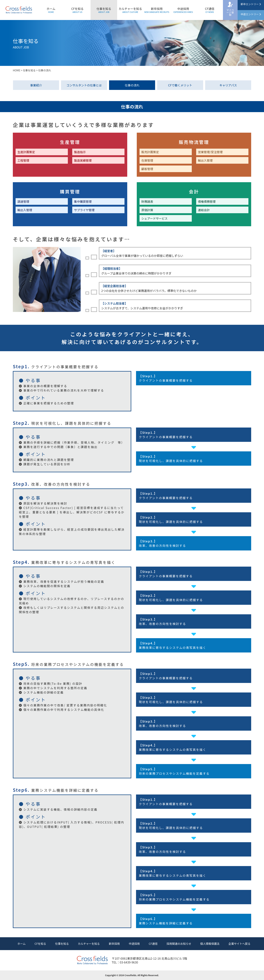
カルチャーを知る (130, 10)
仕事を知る (104, 10)
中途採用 (183, 10)
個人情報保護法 (210, 944)
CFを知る (77, 10)
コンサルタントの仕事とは (84, 85)
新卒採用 (157, 10)
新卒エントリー (251, 4)
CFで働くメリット (180, 85)
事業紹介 (36, 85)
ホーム (51, 10)
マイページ (230, 12)
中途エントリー (251, 14)
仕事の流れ (132, 85)
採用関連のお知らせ (179, 944)
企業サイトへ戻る (239, 944)
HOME (16, 70)
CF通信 (210, 10)
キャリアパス (228, 85)
